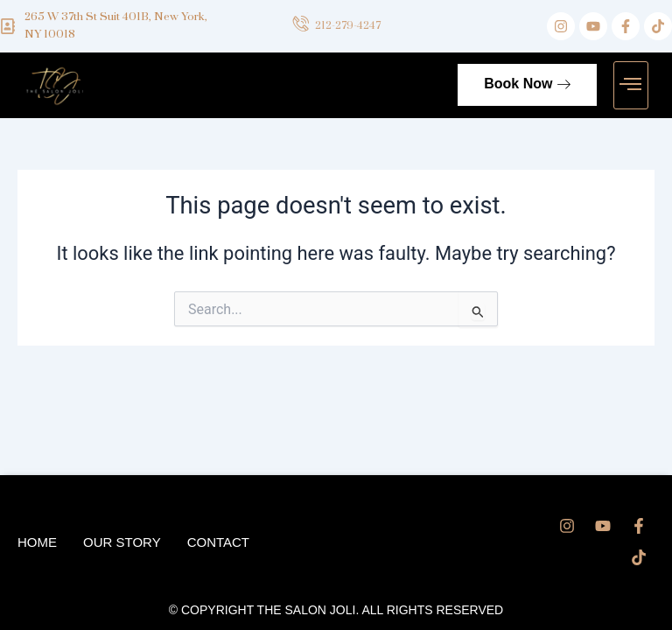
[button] (631, 86)
